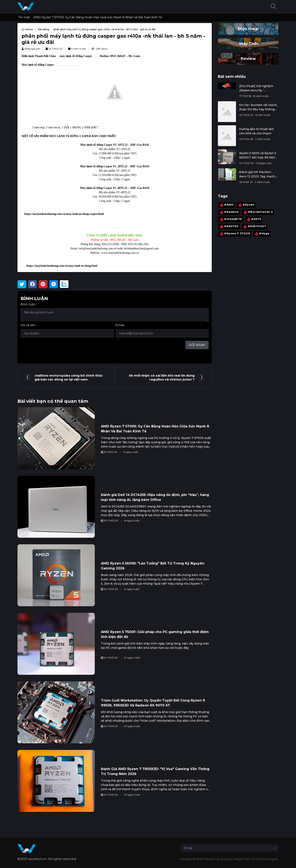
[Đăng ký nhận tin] (275, 848)
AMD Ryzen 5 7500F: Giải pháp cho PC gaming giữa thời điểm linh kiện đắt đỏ (155, 634)
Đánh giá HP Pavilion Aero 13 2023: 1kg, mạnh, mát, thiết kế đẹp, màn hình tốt (257, 174)
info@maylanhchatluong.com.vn (98, 248)
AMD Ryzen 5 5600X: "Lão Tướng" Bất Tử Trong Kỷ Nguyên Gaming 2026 (153, 566)
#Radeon (229, 212)
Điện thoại (248, 29)
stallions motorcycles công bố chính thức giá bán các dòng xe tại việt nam (69, 377)
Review (248, 59)
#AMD (226, 205)
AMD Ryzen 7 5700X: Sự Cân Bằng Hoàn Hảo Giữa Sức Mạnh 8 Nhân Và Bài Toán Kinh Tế (98, 17)
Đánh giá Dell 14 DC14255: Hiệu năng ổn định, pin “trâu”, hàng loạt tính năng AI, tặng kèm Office (155, 497)
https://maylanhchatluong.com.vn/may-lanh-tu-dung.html (62, 266)
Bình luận (28, 304)
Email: (120, 325)
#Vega (262, 234)
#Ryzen (246, 205)
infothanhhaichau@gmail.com (141, 248)
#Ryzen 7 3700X (235, 234)
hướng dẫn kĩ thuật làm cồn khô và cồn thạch (257, 131)
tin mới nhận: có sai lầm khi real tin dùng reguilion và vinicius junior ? (162, 377)
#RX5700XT (255, 227)
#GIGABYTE (231, 219)
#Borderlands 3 (258, 212)
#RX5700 (229, 227)
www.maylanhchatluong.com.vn (120, 253)
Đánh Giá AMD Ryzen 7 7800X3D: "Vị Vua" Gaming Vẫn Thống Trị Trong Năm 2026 (155, 771)
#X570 (254, 219)
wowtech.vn (37, 859)
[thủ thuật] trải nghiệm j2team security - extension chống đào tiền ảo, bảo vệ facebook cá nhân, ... (258, 88)
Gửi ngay (197, 345)
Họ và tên (28, 325)
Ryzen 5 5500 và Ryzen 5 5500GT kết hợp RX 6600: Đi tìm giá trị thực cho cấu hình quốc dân (258, 155)
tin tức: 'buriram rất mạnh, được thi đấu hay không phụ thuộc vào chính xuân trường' (259, 107)
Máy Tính (248, 44)
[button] (273, 7)
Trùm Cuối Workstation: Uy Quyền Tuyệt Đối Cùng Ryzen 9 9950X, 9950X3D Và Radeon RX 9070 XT (153, 703)
